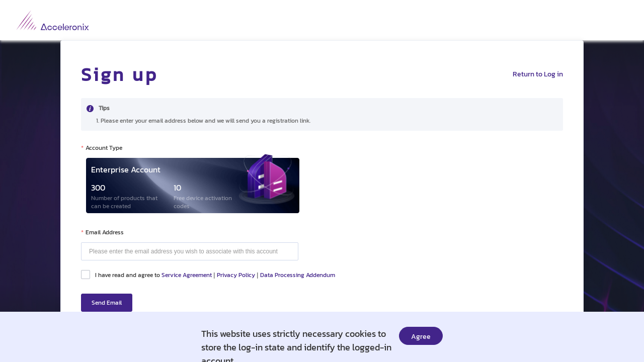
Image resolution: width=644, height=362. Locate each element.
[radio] (190, 186)
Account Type (104, 148)
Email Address (105, 232)
